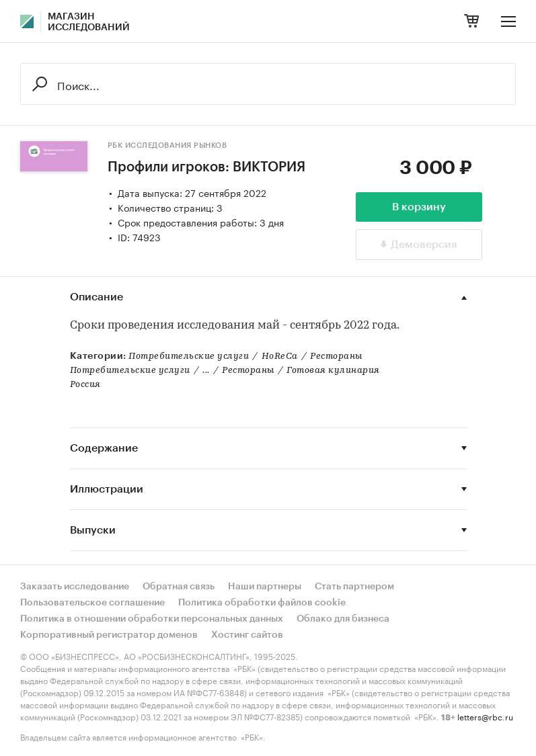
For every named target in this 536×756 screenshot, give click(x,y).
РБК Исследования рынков (167, 145)
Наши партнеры (265, 587)
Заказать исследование (75, 587)
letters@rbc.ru (485, 716)
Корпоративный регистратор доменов (109, 635)
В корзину (419, 207)
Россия (85, 385)
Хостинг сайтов (247, 635)
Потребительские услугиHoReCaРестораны (245, 356)
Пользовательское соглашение (92, 603)
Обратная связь (179, 587)
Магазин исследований (89, 22)
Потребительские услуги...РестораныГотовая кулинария (225, 371)
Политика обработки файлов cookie (262, 603)
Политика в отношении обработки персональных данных (152, 619)
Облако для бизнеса (343, 619)
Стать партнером (354, 587)
